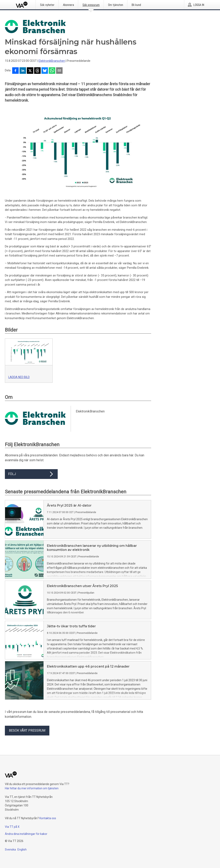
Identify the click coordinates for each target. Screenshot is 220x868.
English (22, 850)
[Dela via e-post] (59, 71)
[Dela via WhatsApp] (52, 71)
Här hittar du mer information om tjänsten (32, 788)
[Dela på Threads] (37, 71)
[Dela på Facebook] (15, 71)
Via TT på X (12, 827)
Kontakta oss (48, 818)
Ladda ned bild (19, 377)
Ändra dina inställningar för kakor (26, 834)
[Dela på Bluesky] (45, 71)
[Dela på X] (30, 71)
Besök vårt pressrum (27, 730)
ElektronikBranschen (52, 61)
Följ (31, 474)
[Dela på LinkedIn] (23, 71)
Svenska (10, 850)
